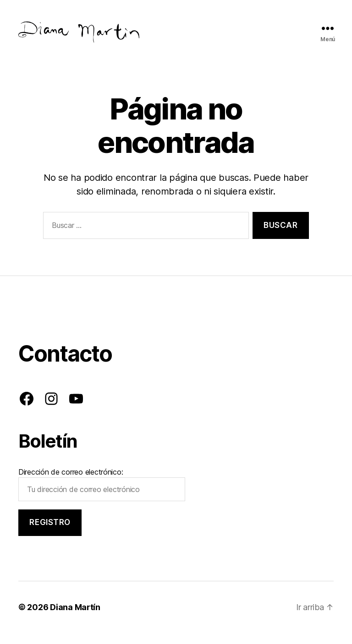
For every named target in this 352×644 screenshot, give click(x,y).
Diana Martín (75, 618)
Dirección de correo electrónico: (102, 495)
